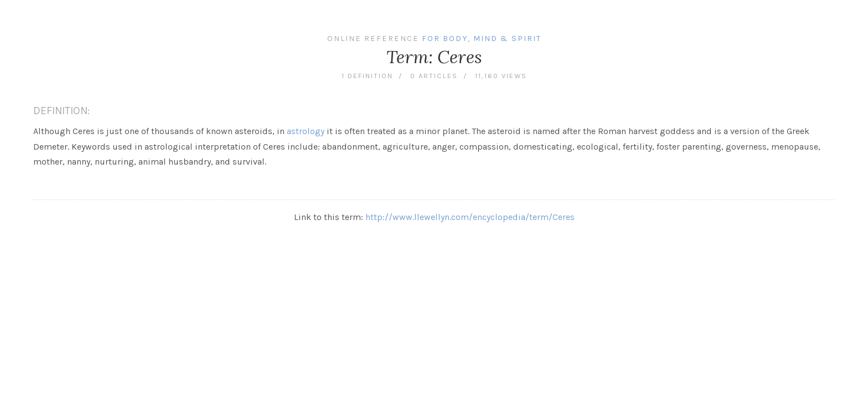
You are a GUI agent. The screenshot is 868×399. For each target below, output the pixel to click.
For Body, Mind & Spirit (482, 39)
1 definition (367, 76)
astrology (306, 131)
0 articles (434, 76)
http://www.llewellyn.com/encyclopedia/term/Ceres (470, 217)
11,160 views (501, 76)
